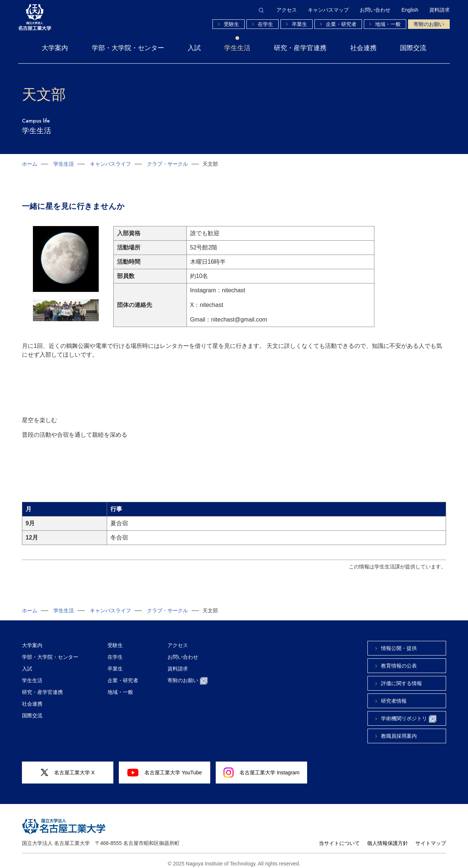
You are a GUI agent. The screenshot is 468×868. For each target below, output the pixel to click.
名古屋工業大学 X (68, 767)
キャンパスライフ (110, 164)
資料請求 (439, 10)
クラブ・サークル (167, 164)
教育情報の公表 (399, 660)
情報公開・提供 (399, 643)
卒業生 (299, 24)
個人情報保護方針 (388, 838)
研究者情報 (394, 695)
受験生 (231, 24)
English (410, 10)
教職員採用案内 (399, 730)
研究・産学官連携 (300, 48)
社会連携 (363, 48)
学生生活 (237, 48)
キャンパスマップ (328, 10)
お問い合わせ (375, 10)
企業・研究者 (341, 24)
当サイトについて (339, 838)
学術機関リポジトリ (409, 713)
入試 (194, 48)
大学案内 (55, 48)
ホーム (30, 164)
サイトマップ (431, 838)
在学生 (265, 24)
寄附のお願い (429, 24)
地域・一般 (388, 24)
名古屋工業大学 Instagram (261, 767)
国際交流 (413, 48)
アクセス (287, 10)
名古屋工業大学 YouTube (165, 767)
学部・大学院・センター (128, 48)
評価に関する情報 (401, 678)
